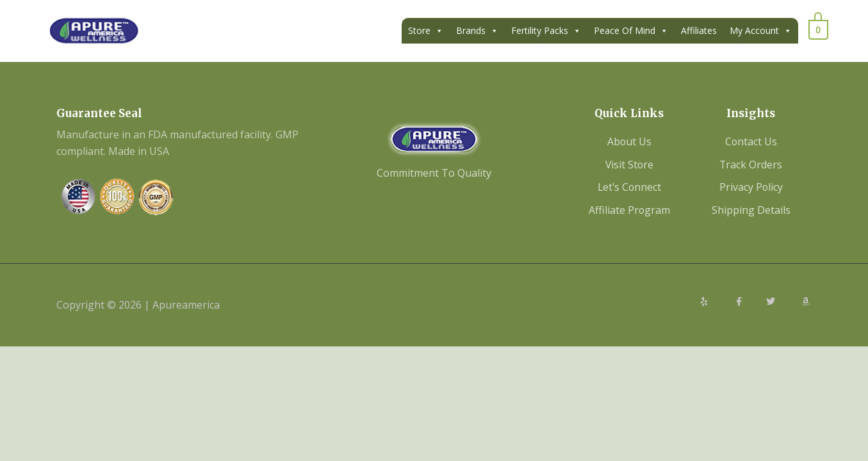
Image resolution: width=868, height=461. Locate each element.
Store (426, 31)
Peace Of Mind (631, 31)
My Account (761, 31)
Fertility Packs (546, 31)
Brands (477, 31)
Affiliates (699, 30)
